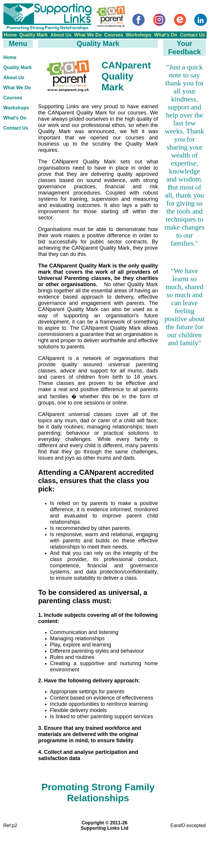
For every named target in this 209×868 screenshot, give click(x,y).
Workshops (139, 35)
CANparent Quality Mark (126, 76)
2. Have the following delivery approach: (89, 681)
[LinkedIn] (201, 20)
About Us (61, 35)
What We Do (88, 35)
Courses (114, 35)
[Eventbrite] (180, 20)
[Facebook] (139, 20)
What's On (166, 35)
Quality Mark (33, 35)
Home (10, 35)
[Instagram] (159, 20)
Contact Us (192, 35)
